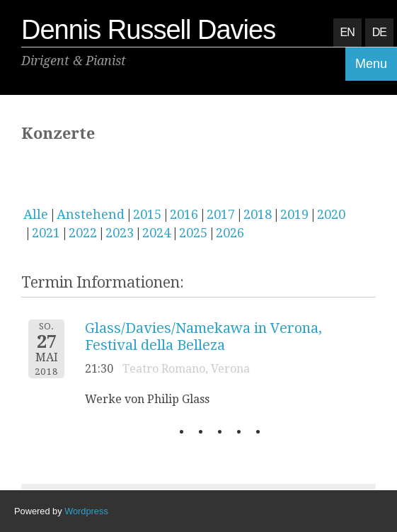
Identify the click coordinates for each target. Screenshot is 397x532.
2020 (331, 214)
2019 (294, 214)
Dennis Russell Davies (148, 30)
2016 (184, 214)
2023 (120, 233)
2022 (83, 233)
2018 (258, 214)
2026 (230, 233)
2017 (221, 214)
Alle (36, 214)
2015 (147, 214)
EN (347, 32)
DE (379, 32)
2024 (156, 233)
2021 (46, 233)
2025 (193, 233)
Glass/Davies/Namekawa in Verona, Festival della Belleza (203, 336)
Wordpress (86, 511)
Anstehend (91, 214)
